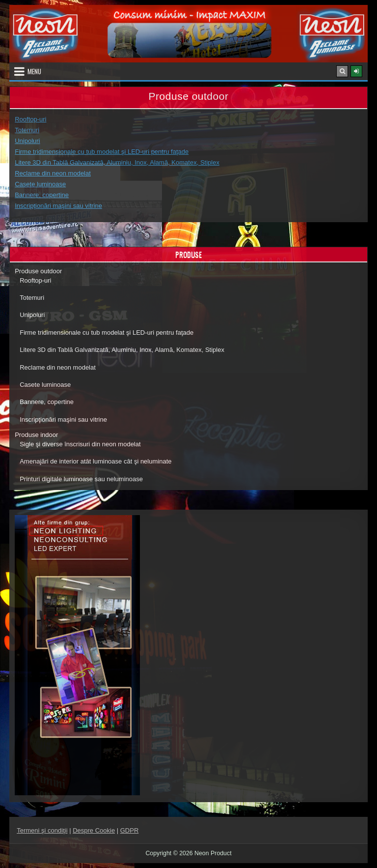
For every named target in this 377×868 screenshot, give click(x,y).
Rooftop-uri (30, 119)
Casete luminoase (40, 184)
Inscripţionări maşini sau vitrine (58, 206)
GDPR (130, 830)
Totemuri (27, 130)
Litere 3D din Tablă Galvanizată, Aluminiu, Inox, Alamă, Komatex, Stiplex (117, 162)
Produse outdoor (38, 271)
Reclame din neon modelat (53, 173)
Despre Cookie (94, 830)
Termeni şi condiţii (42, 830)
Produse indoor (36, 435)
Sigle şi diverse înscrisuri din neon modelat (80, 444)
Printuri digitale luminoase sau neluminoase (81, 479)
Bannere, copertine (42, 195)
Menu (34, 71)
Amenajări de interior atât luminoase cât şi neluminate (95, 461)
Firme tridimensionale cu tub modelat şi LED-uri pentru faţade (102, 152)
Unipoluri (27, 141)
